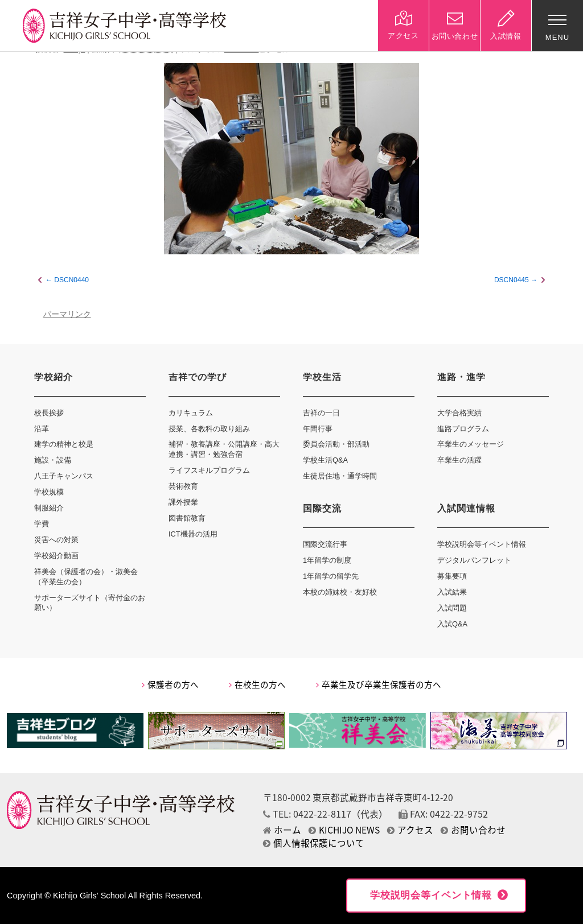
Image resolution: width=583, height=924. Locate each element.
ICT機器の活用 (193, 534)
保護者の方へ (170, 684)
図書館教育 (187, 518)
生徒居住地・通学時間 (340, 476)
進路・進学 (461, 377)
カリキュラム (191, 413)
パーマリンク (67, 314)
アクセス (410, 830)
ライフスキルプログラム (209, 470)
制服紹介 (49, 508)
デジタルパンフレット (474, 560)
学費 (42, 524)
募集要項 (452, 576)
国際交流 (322, 508)
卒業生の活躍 (459, 460)
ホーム (282, 830)
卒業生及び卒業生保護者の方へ (379, 684)
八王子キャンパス (64, 476)
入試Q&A (452, 624)
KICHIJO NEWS (344, 830)
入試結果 (452, 592)
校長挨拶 (49, 413)
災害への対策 (56, 540)
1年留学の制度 (327, 560)
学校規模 (49, 492)
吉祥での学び (198, 377)
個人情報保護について (314, 843)
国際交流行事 (325, 544)
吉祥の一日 (321, 413)
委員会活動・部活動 (336, 444)
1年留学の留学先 (331, 576)
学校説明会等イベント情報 (482, 544)
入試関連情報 (466, 508)
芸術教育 (183, 486)
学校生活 (322, 377)
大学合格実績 (459, 413)
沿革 (42, 429)
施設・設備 (53, 460)
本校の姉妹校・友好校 (340, 592)
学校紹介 (54, 377)
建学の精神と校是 (64, 444)
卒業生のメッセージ (471, 444)
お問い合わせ (473, 830)
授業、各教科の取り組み (209, 429)
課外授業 (183, 502)
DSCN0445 (512, 280)
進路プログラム (463, 429)
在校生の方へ (257, 684)
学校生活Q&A (325, 460)
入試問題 (452, 608)
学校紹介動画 (56, 556)
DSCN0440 (71, 280)
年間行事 (318, 429)
